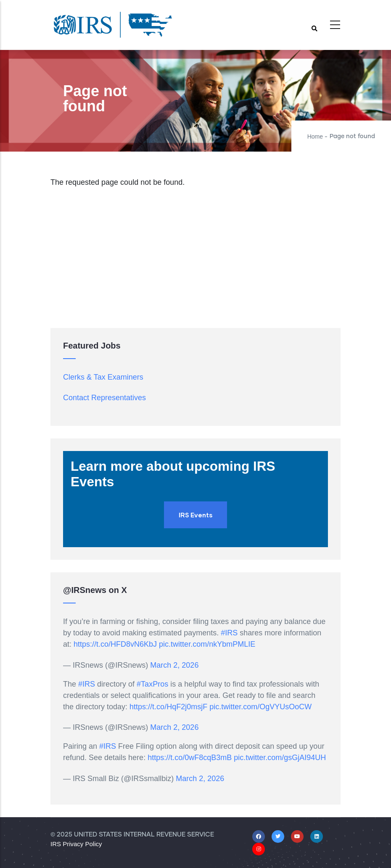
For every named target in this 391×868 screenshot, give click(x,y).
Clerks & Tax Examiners (103, 377)
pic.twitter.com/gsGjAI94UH (280, 758)
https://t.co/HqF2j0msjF (168, 707)
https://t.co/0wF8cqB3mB (190, 758)
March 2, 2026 (174, 665)
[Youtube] (297, 836)
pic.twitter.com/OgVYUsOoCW (260, 707)
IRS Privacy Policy (76, 844)
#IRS (229, 633)
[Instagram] (259, 849)
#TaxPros (152, 684)
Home (315, 136)
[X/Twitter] (278, 836)
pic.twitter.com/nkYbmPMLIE (207, 644)
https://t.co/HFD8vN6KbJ (115, 644)
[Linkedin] (317, 836)
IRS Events (195, 515)
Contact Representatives (104, 398)
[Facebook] (259, 836)
